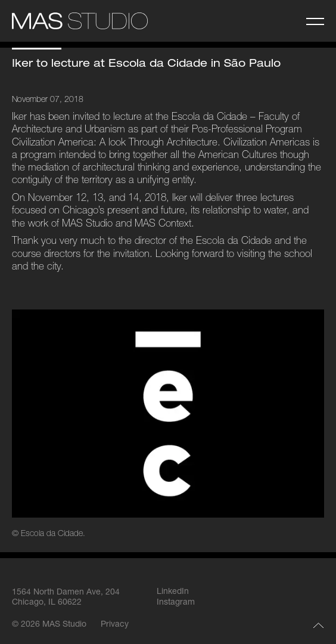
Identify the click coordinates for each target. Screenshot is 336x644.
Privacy (115, 625)
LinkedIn (173, 592)
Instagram (176, 603)
